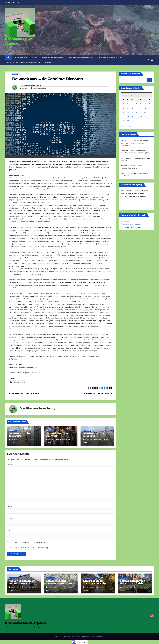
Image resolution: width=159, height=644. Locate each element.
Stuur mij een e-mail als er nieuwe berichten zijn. (29, 548)
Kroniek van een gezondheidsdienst (24, 63)
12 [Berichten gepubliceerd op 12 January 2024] (141, 108)
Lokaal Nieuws (13, 578)
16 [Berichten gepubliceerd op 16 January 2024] (128, 112)
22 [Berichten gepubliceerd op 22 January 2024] (123, 116)
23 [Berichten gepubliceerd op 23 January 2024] (128, 116)
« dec (123, 127)
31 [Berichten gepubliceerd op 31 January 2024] (132, 120)
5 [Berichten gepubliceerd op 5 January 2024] (141, 104)
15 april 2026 (90, 587)
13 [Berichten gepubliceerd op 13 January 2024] (145, 108)
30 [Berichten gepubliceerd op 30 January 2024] (128, 120)
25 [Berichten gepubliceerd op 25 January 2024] (136, 116)
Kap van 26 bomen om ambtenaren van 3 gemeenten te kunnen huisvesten (135, 143)
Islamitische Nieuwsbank (53, 58)
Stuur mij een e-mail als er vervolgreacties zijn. (28, 542)
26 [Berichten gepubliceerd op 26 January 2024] (141, 116)
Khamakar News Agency (32, 86)
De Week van (16, 74)
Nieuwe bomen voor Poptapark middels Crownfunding (132, 583)
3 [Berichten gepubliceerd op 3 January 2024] (132, 104)
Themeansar (100, 636)
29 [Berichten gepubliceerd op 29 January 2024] (123, 120)
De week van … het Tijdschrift (24, 393)
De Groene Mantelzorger (26, 58)
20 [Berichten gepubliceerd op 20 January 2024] (145, 112)
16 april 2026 (53, 587)
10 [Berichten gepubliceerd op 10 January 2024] (132, 108)
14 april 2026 (127, 587)
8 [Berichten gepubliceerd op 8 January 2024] (123, 108)
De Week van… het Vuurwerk (97, 393)
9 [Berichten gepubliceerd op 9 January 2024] (128, 108)
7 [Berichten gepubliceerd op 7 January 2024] (150, 104)
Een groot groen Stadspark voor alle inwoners (94, 583)
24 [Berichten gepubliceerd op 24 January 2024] (132, 116)
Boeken (48, 63)
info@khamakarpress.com (131, 224)
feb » (129, 127)
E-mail (10, 518)
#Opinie (36, 88)
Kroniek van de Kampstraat (82, 58)
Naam (10, 506)
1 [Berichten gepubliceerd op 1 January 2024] (123, 104)
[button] (148, 60)
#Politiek (44, 88)
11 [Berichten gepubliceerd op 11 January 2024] (136, 108)
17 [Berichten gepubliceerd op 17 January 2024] (132, 112)
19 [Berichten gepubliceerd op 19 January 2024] (141, 112)
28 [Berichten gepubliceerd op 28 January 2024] (150, 116)
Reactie (11, 464)
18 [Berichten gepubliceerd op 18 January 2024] (136, 112)
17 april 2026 (16, 587)
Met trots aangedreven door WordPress (68, 636)
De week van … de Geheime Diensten (47, 79)
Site (9, 530)
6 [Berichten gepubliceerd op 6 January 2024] (145, 104)
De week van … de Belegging (93, 435)
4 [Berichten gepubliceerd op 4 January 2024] (136, 104)
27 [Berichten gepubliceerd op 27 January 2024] (145, 116)
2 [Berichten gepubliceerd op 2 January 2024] (128, 104)
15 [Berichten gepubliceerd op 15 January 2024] (123, 112)
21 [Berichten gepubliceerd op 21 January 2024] (150, 112)
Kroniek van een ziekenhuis (111, 58)
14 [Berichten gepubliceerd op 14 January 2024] (150, 108)
